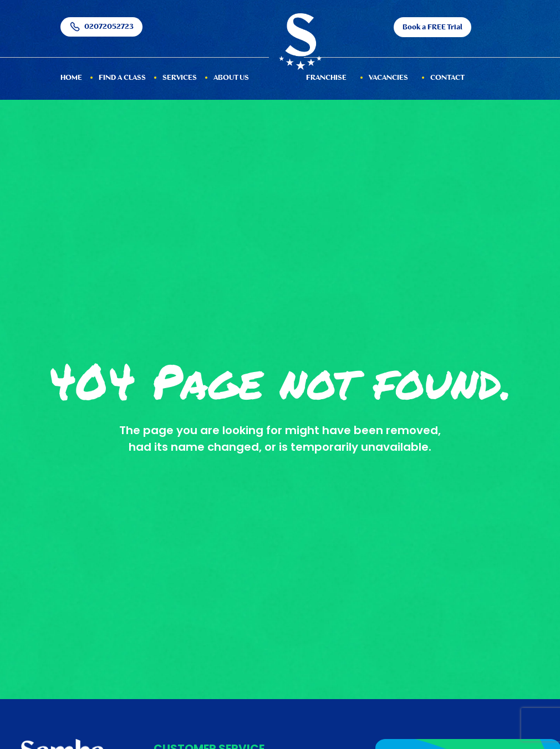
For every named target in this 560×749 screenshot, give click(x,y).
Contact (447, 78)
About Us (231, 78)
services (180, 78)
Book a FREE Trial (432, 27)
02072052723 (101, 27)
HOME (71, 78)
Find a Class (122, 78)
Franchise (326, 78)
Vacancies (388, 78)
